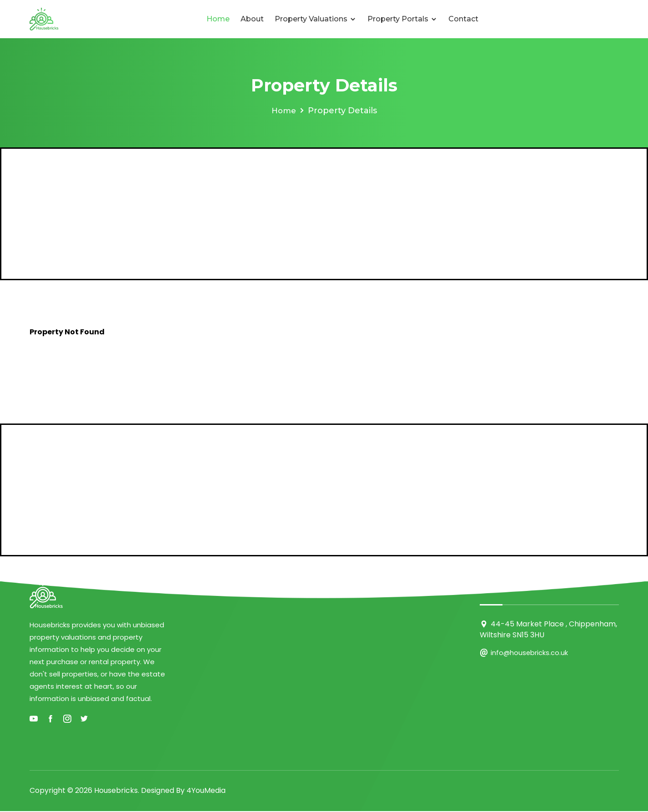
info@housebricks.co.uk (530, 653)
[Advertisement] (324, 214)
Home (218, 19)
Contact (463, 19)
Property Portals (402, 19)
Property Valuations (316, 19)
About (252, 19)
